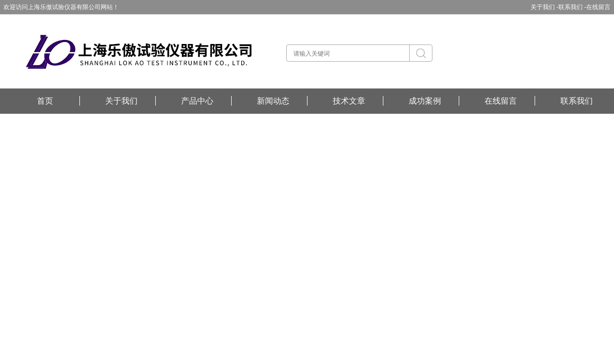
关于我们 (121, 101)
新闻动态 (273, 101)
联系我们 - (572, 7)
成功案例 (425, 101)
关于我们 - (544, 7)
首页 (45, 101)
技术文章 (349, 101)
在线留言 (598, 7)
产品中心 (197, 101)
